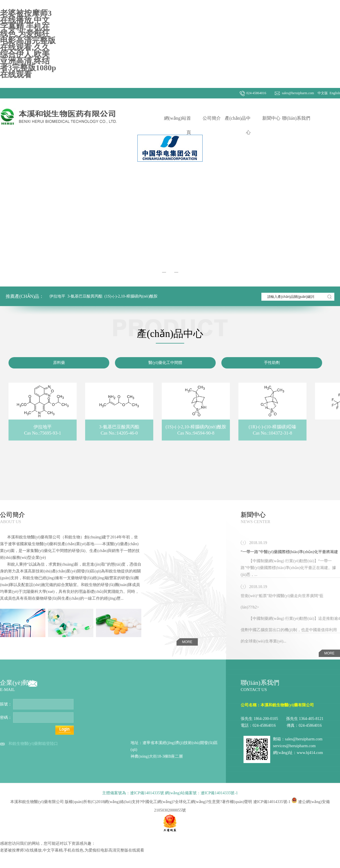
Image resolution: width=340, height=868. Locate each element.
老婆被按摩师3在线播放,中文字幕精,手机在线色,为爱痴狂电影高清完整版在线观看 (72, 850)
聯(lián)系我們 (296, 118)
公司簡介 (212, 118)
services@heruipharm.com (294, 746)
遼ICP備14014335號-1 (272, 802)
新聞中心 (271, 118)
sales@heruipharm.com (298, 93)
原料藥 (59, 363)
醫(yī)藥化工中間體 (165, 363)
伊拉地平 (57, 296)
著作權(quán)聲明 (237, 802)
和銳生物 (72, 537)
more (187, 642)
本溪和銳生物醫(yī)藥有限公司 (34, 537)
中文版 (322, 93)
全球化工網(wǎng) (191, 802)
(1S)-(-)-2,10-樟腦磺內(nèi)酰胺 (131, 296)
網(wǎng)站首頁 (178, 125)
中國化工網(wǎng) (157, 802)
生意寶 (214, 802)
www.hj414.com (310, 753)
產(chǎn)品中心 (238, 125)
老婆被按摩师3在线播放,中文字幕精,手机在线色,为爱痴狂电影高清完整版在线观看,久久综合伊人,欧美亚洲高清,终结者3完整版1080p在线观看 (28, 44)
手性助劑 (272, 363)
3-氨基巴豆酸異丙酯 (85, 296)
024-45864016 (256, 93)
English (334, 93)
